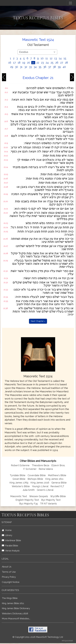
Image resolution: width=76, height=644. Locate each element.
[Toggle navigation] (70, 3)
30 (17, 67)
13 (56, 58)
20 (29, 63)
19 (24, 63)
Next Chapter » (38, 321)
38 (54, 67)
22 (38, 63)
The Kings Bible (10, 598)
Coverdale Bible (37, 475)
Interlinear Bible (11, 540)
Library (7, 535)
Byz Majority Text (51, 500)
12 (51, 58)
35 (40, 67)
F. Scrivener (30, 469)
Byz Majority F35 (29, 504)
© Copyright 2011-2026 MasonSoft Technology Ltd (38, 637)
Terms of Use (9, 572)
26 (57, 63)
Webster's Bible (21, 486)
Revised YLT (57, 486)
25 (52, 63)
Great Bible (19, 479)
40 (64, 67)
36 (45, 67)
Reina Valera (46, 469)
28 (66, 63)
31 (21, 67)
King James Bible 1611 (13, 603)
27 (62, 63)
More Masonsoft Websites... (16, 619)
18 (19, 63)
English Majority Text (27, 500)
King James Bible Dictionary (16, 608)
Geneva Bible (59, 483)
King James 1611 (54, 479)
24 (47, 63)
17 (14, 63)
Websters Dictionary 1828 (15, 613)
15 (65, 58)
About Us (7, 567)
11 (47, 58)
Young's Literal (40, 486)
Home (7, 530)
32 (26, 67)
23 (42, 63)
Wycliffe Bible (58, 496)
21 (33, 63)
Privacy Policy (9, 577)
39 (59, 67)
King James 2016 (40, 483)
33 (30, 67)
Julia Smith (29, 490)
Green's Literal (45, 490)
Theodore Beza (40, 465)
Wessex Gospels (39, 496)
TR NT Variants (48, 504)
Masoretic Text (19, 496)
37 (50, 67)
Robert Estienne (20, 465)
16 (10, 63)
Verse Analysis (11, 551)
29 (12, 67)
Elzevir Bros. (58, 465)
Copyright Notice (11, 582)
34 (35, 67)
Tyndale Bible (18, 475)
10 (42, 58)
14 (60, 58)
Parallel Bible (10, 546)
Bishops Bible (35, 479)
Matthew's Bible (57, 475)
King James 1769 (19, 483)
